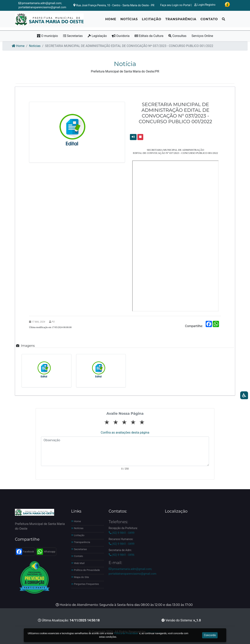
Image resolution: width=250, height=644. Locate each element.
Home (111, 21)
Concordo (210, 635)
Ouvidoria (121, 36)
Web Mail (78, 563)
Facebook (25, 552)
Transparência (181, 21)
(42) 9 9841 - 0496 (122, 555)
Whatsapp (46, 552)
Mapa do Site (80, 577)
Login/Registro (205, 5)
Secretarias (73, 36)
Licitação (152, 21)
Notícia (125, 64)
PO (53, 322)
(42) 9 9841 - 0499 (122, 533)
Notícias (129, 21)
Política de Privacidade (86, 570)
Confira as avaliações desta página (125, 433)
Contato (209, 21)
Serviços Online (202, 36)
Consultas (177, 36)
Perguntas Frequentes (85, 584)
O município (47, 36)
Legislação (97, 36)
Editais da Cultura (149, 36)
